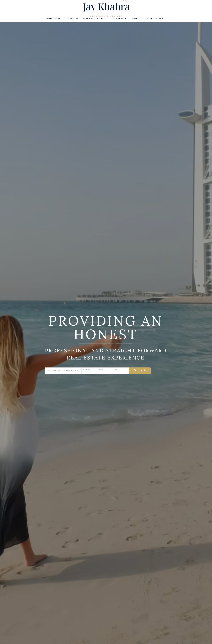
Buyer (86, 19)
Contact (136, 19)
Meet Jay (73, 19)
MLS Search (120, 19)
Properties (53, 19)
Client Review (155, 19)
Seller (101, 19)
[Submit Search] (140, 371)
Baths (117, 370)
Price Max (87, 370)
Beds (101, 370)
